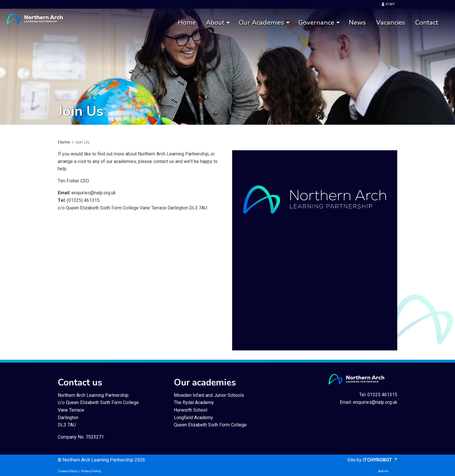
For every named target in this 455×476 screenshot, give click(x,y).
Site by (355, 460)
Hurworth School (191, 410)
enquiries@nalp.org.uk (375, 402)
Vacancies (391, 22)
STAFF (388, 4)
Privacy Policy (91, 471)
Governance (316, 22)
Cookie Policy (68, 471)
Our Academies (261, 22)
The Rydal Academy (194, 402)
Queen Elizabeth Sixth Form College (210, 425)
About (215, 22)
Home (187, 22)
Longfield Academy (193, 418)
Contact (427, 22)
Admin (383, 471)
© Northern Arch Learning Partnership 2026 (101, 460)
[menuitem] (187, 23)
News (357, 22)
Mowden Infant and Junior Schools (209, 395)
